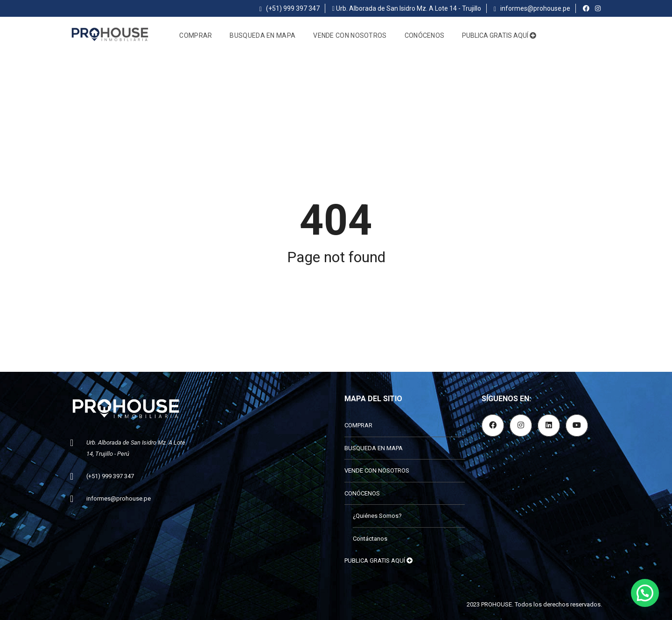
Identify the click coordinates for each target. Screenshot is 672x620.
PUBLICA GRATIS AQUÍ (499, 35)
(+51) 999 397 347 (290, 8)
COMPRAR (196, 35)
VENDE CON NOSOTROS (350, 35)
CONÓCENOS (425, 35)
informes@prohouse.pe (532, 8)
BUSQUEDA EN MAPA (262, 35)
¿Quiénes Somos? (377, 516)
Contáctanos (370, 539)
